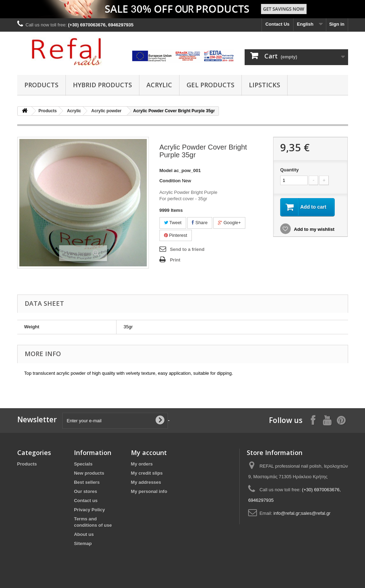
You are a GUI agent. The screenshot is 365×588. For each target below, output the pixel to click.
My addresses (146, 482)
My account (149, 453)
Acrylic (159, 85)
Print (175, 260)
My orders (142, 464)
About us (84, 534)
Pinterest (176, 235)
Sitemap (83, 543)
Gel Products (210, 85)
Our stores (86, 491)
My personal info (149, 491)
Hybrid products (102, 85)
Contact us (86, 501)
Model (166, 170)
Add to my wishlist (314, 229)
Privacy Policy (89, 510)
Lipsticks (265, 85)
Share (200, 223)
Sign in (337, 24)
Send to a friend (187, 249)
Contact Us (278, 24)
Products (41, 85)
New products (89, 473)
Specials (83, 464)
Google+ (229, 223)
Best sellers (87, 482)
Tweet (173, 223)
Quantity (290, 170)
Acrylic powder (106, 111)
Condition (170, 181)
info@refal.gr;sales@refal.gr (302, 513)
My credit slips (147, 473)
